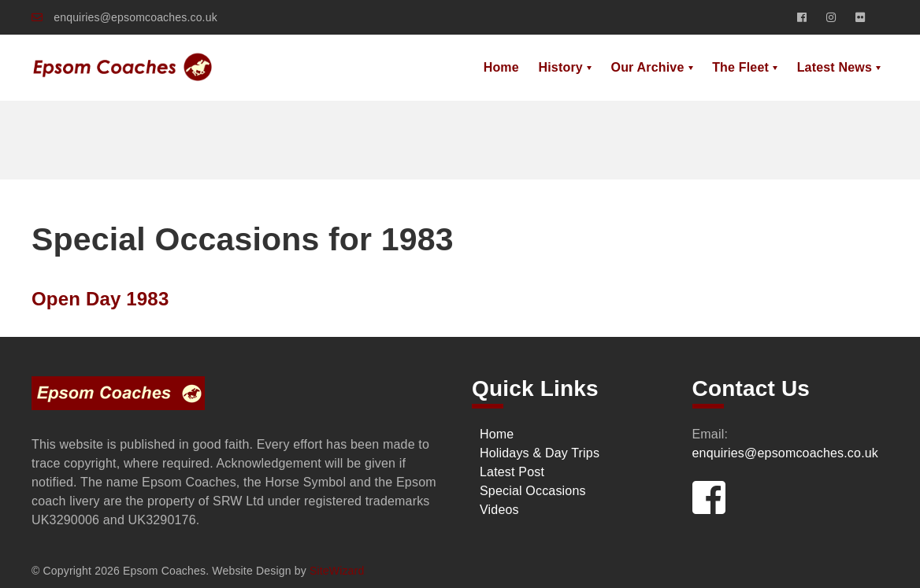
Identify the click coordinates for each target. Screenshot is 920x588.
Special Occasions (533, 491)
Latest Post (512, 472)
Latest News (835, 67)
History (560, 67)
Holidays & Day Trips (540, 453)
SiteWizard (337, 571)
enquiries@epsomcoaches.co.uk (124, 17)
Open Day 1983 (100, 299)
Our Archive (648, 67)
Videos (499, 510)
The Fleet (740, 67)
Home (501, 67)
